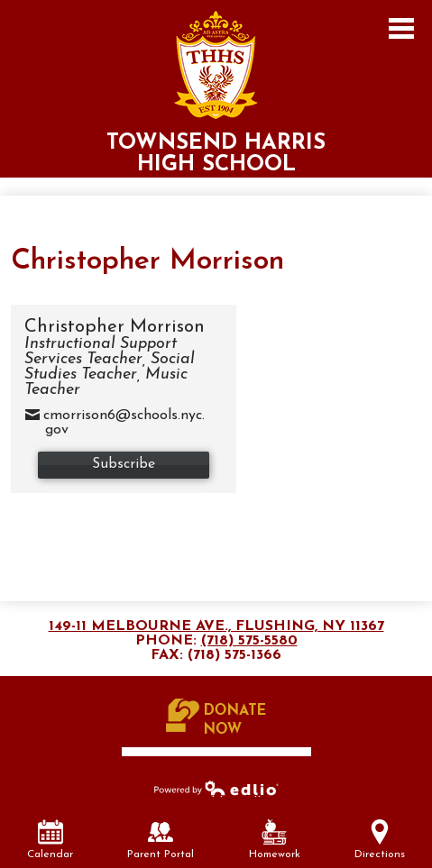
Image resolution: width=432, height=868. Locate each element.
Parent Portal (161, 840)
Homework (275, 840)
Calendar (50, 840)
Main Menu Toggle (401, 28)
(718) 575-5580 (249, 641)
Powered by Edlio (216, 788)
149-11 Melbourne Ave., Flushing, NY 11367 (216, 626)
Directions (380, 840)
